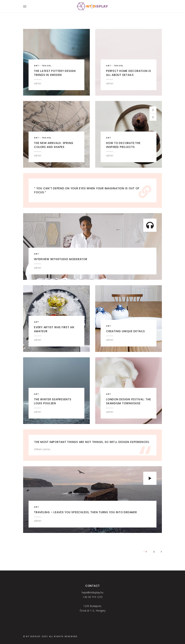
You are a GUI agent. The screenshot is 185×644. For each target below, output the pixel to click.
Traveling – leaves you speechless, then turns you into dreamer (85, 512)
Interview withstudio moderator (61, 259)
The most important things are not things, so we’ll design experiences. (92, 442)
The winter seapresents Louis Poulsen (53, 401)
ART (37, 66)
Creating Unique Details (125, 331)
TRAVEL (47, 66)
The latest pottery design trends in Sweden (55, 73)
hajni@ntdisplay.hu (92, 592)
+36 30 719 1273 (93, 597)
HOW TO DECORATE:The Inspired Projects (123, 145)
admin (38, 83)
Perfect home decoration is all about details (129, 73)
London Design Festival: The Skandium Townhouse (128, 401)
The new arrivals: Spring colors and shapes (54, 145)
